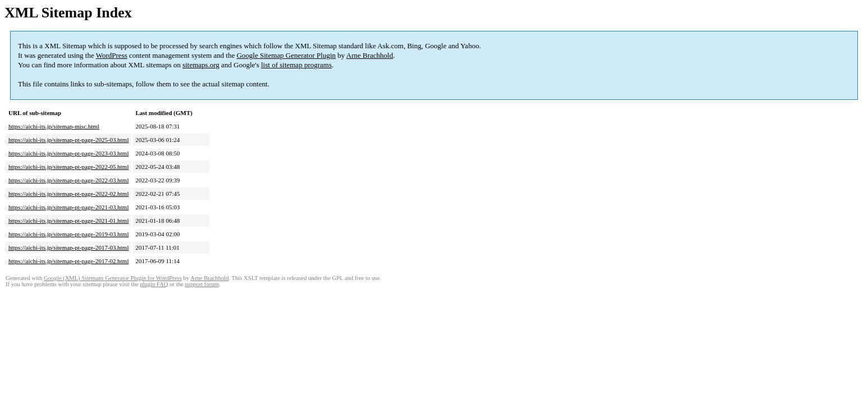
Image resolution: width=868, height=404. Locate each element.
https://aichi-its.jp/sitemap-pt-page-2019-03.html (68, 234)
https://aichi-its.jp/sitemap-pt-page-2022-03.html (68, 180)
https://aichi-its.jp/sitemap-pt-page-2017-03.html (68, 247)
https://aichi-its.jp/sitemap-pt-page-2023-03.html (68, 153)
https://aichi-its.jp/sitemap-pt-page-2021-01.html (68, 221)
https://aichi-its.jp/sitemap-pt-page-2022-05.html (68, 167)
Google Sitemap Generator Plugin (286, 55)
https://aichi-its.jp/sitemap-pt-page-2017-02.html (68, 261)
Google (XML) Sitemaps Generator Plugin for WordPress (113, 278)
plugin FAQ (154, 284)
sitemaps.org (201, 65)
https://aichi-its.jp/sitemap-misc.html (54, 126)
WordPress (112, 55)
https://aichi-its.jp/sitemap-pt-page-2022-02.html (68, 194)
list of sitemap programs (296, 65)
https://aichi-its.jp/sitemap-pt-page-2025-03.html (68, 140)
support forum (202, 284)
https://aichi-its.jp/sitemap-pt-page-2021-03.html (68, 207)
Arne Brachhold (369, 55)
